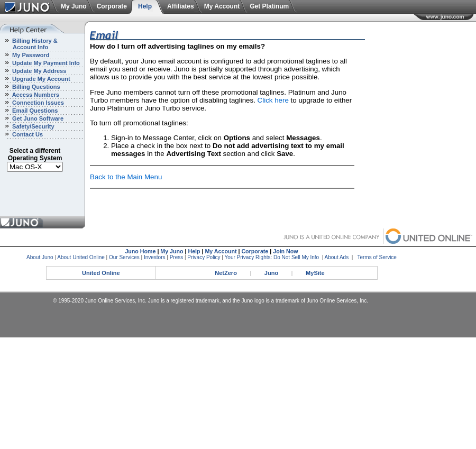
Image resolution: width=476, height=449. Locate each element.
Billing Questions (35, 87)
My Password (30, 55)
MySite (315, 273)
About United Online (81, 257)
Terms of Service (377, 257)
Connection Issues (37, 103)
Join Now (285, 251)
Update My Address (38, 71)
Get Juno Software (37, 118)
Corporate (112, 6)
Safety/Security (33, 126)
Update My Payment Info (45, 63)
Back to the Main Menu (126, 177)
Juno (271, 273)
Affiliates (181, 6)
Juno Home (140, 251)
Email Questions (34, 111)
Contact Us (27, 134)
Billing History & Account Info (29, 44)
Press (177, 257)
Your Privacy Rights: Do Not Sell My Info (272, 257)
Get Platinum (269, 6)
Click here (273, 100)
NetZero (226, 273)
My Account (222, 6)
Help (145, 6)
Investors (155, 257)
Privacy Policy (204, 257)
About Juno (40, 257)
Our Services (124, 257)
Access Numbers (35, 95)
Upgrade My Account (40, 79)
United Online (101, 273)
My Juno (74, 6)
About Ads (337, 257)
